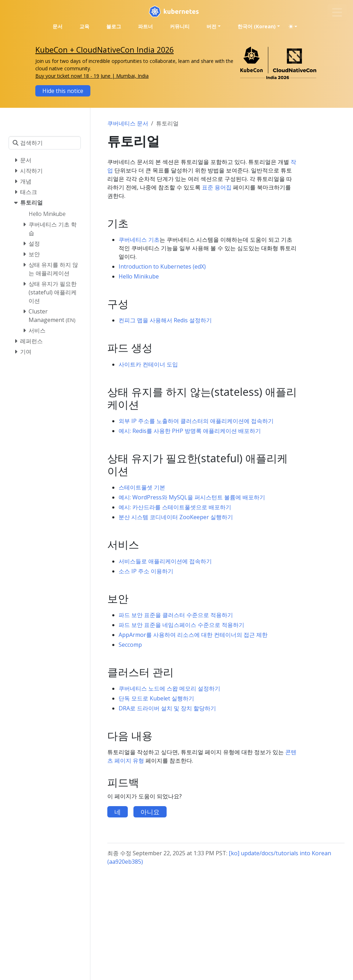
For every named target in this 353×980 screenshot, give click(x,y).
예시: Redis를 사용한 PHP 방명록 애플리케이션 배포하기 (190, 431)
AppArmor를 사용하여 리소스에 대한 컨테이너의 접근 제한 (193, 635)
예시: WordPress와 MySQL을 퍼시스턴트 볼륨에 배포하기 (192, 497)
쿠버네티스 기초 (139, 240)
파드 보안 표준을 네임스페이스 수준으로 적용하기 (181, 625)
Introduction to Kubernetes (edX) (162, 266)
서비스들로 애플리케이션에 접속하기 (165, 561)
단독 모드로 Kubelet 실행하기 (156, 698)
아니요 (150, 812)
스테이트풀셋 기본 (142, 487)
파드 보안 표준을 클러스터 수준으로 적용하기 (176, 615)
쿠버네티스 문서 (128, 123)
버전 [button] (211, 26)
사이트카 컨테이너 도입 (148, 364)
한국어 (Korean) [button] (257, 26)
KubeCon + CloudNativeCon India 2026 (104, 50)
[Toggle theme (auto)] (293, 27)
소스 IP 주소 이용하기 (146, 571)
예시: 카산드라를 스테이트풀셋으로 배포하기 (175, 507)
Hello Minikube (139, 276)
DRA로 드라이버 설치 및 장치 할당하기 (167, 708)
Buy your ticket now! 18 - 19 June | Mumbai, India (92, 76)
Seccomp (130, 645)
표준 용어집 (217, 187)
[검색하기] (45, 143)
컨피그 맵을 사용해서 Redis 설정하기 (165, 320)
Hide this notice (63, 91)
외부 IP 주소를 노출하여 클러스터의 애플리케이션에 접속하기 (196, 421)
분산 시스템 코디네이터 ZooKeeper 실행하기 (176, 517)
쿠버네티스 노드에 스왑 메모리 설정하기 (169, 688)
